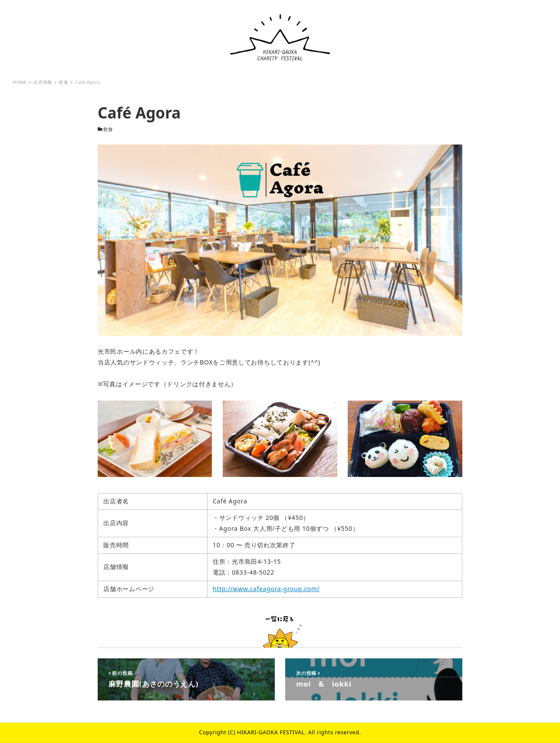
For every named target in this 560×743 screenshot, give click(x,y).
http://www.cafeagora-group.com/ (266, 589)
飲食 (108, 129)
